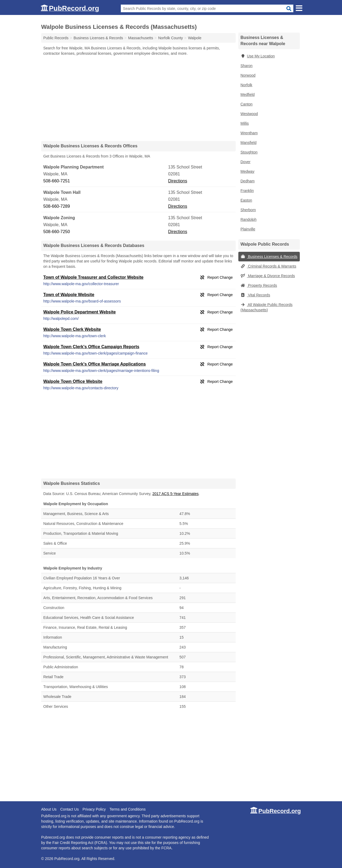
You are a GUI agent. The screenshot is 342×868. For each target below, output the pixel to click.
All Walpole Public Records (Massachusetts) (267, 307)
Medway (247, 171)
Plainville (248, 229)
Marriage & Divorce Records (268, 276)
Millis (245, 123)
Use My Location (258, 56)
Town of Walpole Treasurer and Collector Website (93, 277)
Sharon (246, 66)
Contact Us (69, 809)
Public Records (56, 38)
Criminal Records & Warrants (268, 266)
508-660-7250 (57, 232)
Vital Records (255, 295)
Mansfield (248, 143)
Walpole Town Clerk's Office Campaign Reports (91, 347)
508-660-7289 (57, 206)
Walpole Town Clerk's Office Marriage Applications (95, 364)
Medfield (248, 95)
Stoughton (249, 152)
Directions (178, 181)
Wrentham (249, 133)
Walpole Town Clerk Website (72, 329)
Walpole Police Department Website (79, 312)
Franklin (247, 191)
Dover (245, 162)
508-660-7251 (57, 181)
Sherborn (248, 210)
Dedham (248, 181)
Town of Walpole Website (69, 295)
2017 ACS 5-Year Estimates (175, 494)
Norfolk (246, 85)
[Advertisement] (138, 98)
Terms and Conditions (128, 809)
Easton (246, 200)
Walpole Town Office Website (73, 381)
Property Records (259, 285)
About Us (49, 809)
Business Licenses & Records (269, 257)
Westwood (249, 114)
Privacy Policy (94, 809)
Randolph (248, 219)
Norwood (248, 75)
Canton (246, 104)
